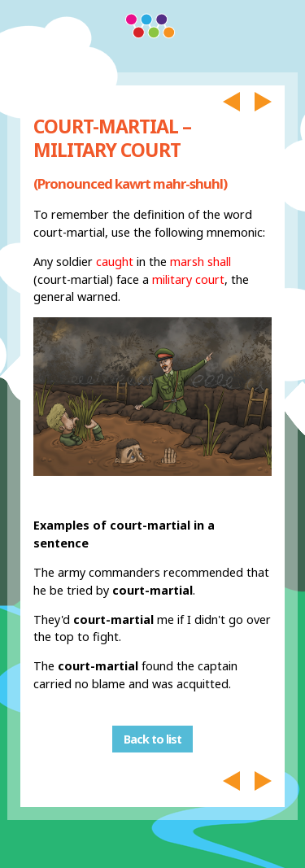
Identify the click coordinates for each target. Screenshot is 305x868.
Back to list (152, 739)
